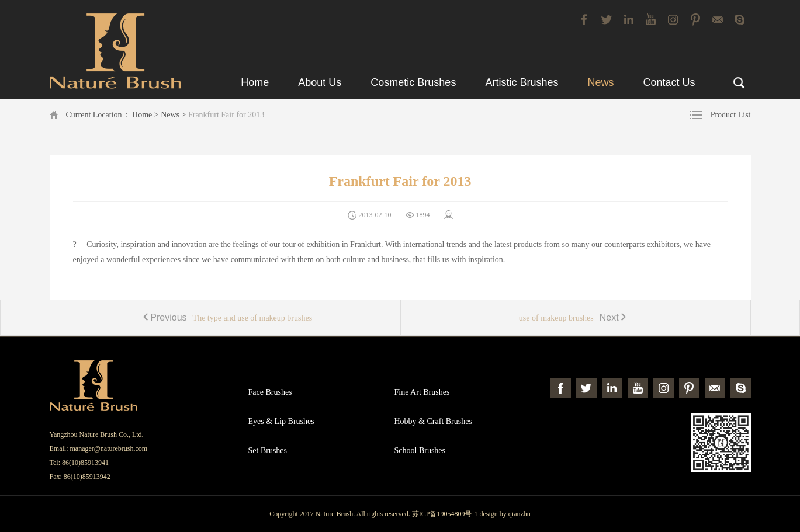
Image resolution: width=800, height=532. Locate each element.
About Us (320, 82)
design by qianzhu (505, 514)
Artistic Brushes (522, 82)
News (600, 82)
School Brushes (420, 451)
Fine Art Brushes (422, 392)
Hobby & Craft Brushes (433, 421)
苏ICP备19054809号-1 (445, 514)
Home (255, 82)
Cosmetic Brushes (413, 82)
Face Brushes (270, 392)
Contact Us (669, 82)
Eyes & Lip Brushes (281, 421)
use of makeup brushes (575, 317)
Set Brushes (268, 451)
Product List (731, 115)
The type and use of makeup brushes (225, 317)
